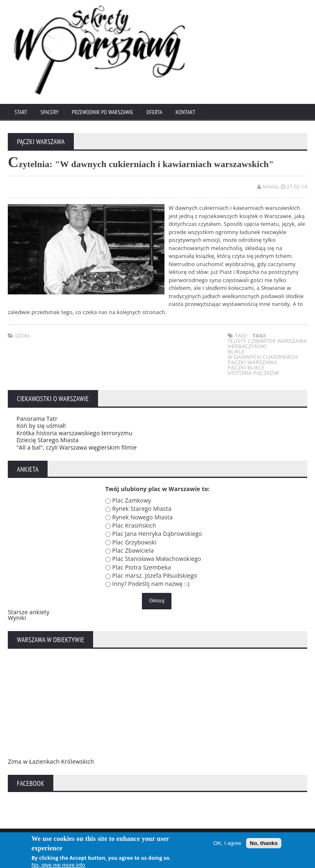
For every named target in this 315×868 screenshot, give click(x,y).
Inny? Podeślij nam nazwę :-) (151, 584)
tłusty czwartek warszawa (267, 341)
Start (21, 112)
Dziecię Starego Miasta (48, 440)
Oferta (154, 112)
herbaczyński (247, 346)
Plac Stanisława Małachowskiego (157, 559)
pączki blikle (246, 367)
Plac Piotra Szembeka (142, 567)
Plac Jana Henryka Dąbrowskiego (157, 534)
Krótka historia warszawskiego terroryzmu (74, 433)
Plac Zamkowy (132, 500)
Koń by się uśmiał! (41, 426)
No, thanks (264, 844)
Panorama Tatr (37, 419)
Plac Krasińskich (134, 525)
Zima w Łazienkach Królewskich (51, 761)
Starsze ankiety (29, 612)
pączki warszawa (252, 362)
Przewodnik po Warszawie (103, 112)
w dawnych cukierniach (263, 357)
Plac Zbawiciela (133, 550)
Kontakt (185, 112)
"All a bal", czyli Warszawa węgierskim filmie (76, 447)
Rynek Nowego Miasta (143, 517)
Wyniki (17, 618)
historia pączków (253, 373)
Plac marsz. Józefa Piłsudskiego (155, 575)
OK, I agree (227, 844)
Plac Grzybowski (135, 542)
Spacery (50, 112)
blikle (236, 351)
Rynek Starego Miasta (142, 509)
